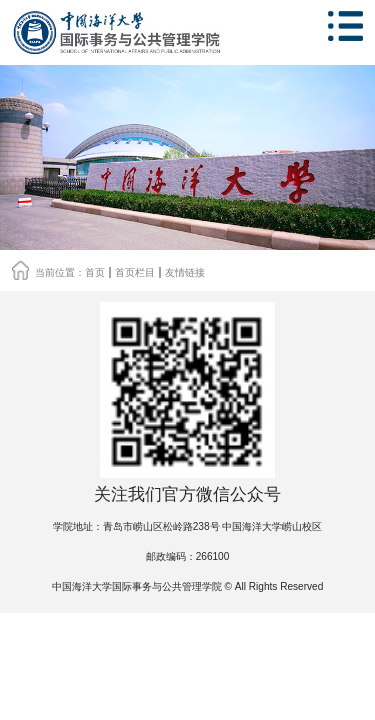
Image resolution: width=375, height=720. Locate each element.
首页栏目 (135, 272)
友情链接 (185, 272)
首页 (95, 272)
